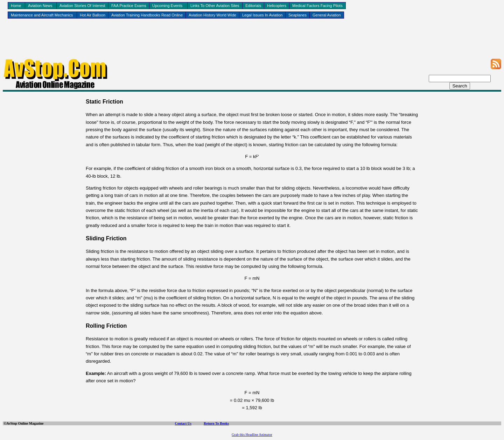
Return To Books (216, 423)
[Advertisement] (252, 42)
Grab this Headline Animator (252, 435)
